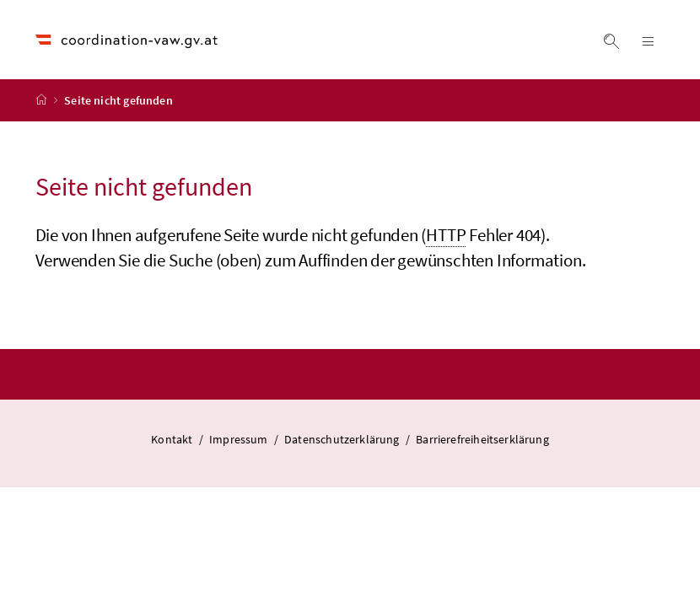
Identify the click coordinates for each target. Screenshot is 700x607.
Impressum (240, 439)
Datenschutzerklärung (343, 439)
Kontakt (173, 439)
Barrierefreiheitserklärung (482, 439)
